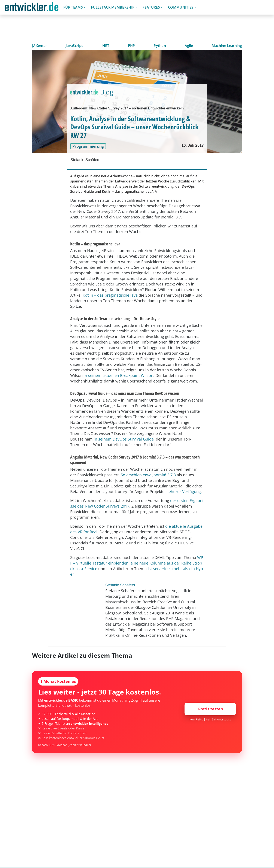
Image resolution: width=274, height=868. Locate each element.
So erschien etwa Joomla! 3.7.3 (148, 475)
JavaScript (74, 46)
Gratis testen (210, 709)
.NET (105, 46)
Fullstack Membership (113, 7)
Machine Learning (227, 46)
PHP (132, 46)
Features (151, 7)
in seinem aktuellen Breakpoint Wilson (118, 375)
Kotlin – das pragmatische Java (110, 295)
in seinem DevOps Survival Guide (124, 439)
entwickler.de (32, 8)
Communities (181, 7)
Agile (189, 46)
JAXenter (40, 46)
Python (160, 46)
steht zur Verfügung (183, 492)
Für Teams (73, 7)
